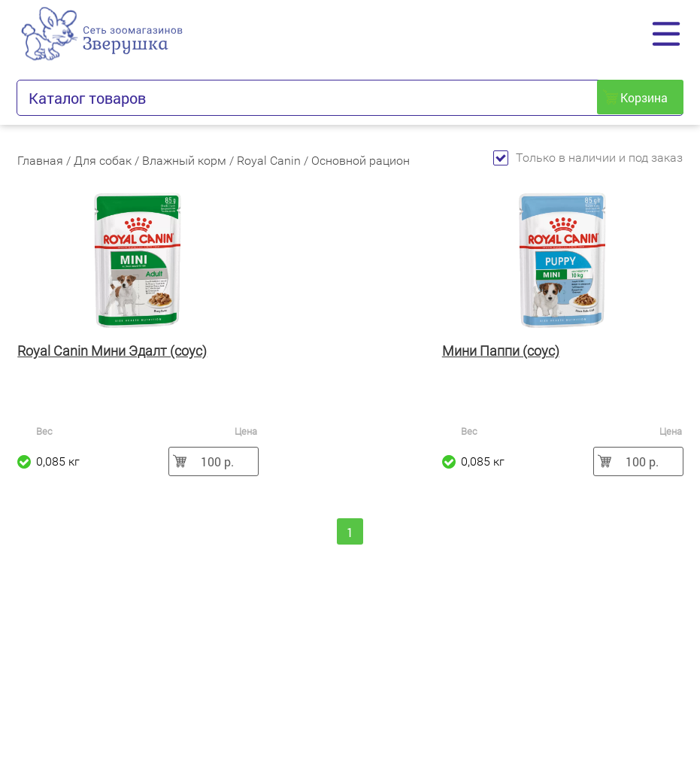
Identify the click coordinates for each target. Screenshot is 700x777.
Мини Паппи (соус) (501, 351)
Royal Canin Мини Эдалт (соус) (112, 351)
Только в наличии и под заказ (588, 158)
